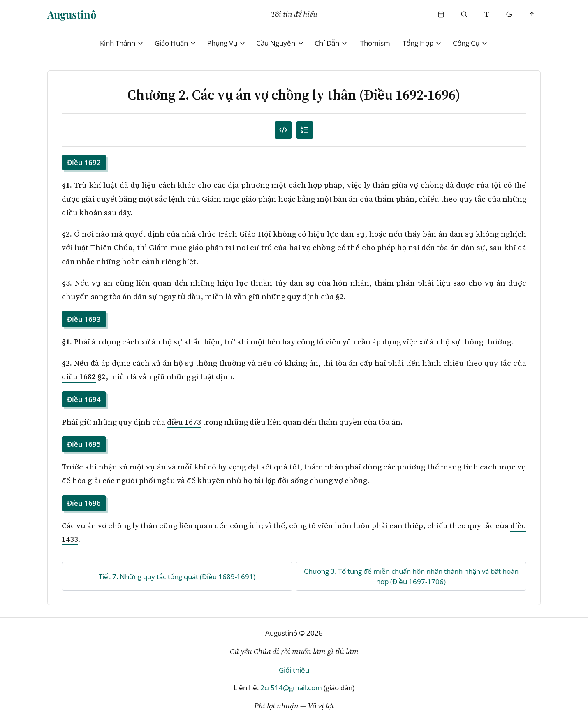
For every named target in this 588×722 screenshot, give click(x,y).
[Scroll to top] (532, 14)
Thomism (375, 43)
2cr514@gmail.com (291, 688)
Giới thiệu (294, 670)
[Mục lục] (305, 130)
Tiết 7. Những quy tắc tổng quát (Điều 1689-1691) (177, 577)
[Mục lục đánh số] (284, 130)
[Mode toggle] (509, 14)
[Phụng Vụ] (441, 14)
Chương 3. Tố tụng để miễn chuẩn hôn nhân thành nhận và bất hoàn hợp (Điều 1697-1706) (411, 577)
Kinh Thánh (122, 43)
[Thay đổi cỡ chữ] (487, 14)
